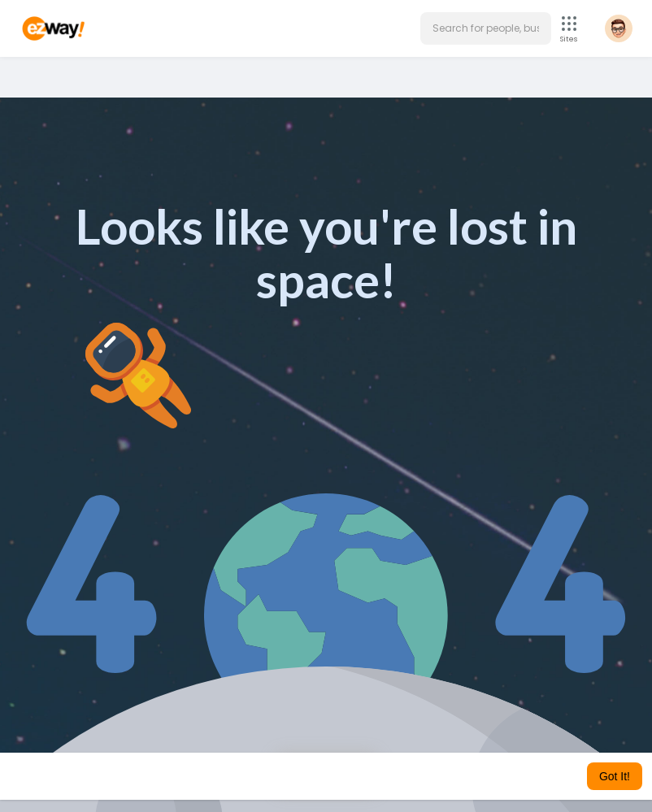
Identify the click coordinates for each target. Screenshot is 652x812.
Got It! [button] (615, 776)
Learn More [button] (449, 776)
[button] (486, 28)
